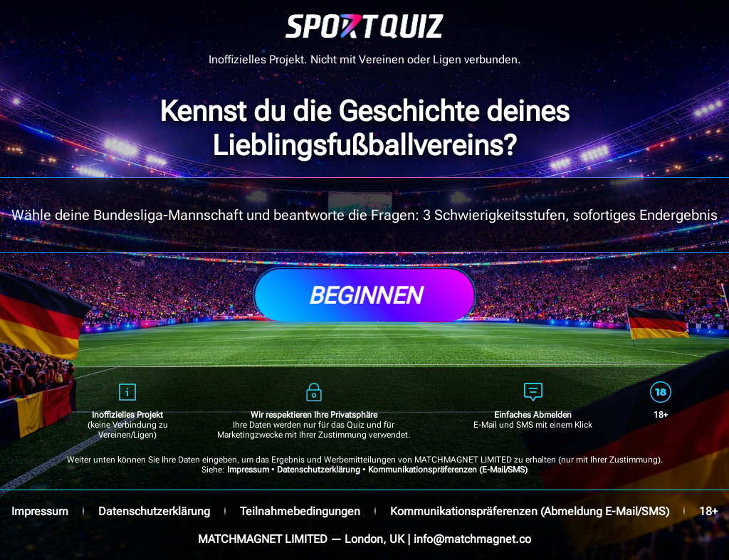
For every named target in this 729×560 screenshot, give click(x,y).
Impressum (248, 470)
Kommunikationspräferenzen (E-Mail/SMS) (448, 470)
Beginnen (364, 295)
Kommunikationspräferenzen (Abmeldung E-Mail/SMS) (530, 511)
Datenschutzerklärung (319, 470)
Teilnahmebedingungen (300, 511)
